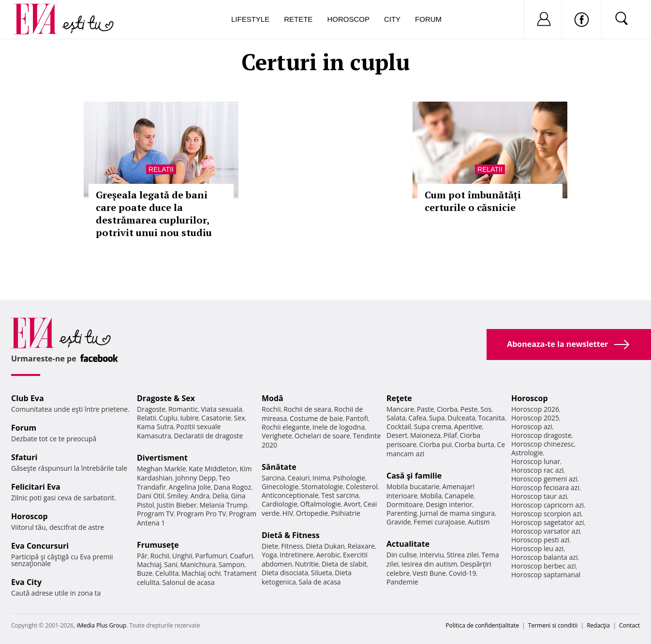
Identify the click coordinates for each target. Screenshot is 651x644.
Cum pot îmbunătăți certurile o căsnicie (473, 201)
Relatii (161, 169)
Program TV (155, 514)
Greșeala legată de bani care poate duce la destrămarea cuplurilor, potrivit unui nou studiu (154, 214)
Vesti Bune (429, 573)
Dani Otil (151, 496)
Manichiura (198, 564)
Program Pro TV (201, 514)
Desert (397, 435)
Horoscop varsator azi (546, 531)
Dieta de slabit (344, 564)
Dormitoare (405, 504)
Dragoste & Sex (166, 398)
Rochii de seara (307, 409)
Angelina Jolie (190, 487)
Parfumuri (211, 556)
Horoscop (348, 19)
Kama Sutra (155, 427)
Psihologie (349, 478)
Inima (321, 478)
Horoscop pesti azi (540, 540)
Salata (396, 418)
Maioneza (425, 435)
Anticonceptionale (290, 495)
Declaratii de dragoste (209, 436)
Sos (486, 409)
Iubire (189, 418)
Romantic (183, 409)
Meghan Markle (162, 469)
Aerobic (328, 555)
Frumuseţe (158, 545)
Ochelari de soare (322, 436)
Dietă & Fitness (291, 535)
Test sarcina (340, 495)
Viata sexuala (222, 409)
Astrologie (527, 453)
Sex (240, 418)
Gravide (399, 522)
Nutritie (307, 564)
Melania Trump (223, 505)
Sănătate (279, 467)
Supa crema (433, 427)
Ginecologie (280, 487)
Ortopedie (312, 513)
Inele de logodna (339, 427)
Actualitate (408, 544)
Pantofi (357, 418)
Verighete (277, 436)
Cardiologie (280, 504)
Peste (469, 409)
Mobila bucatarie (413, 487)
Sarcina (273, 478)
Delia (220, 496)
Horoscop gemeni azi (544, 479)
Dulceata (461, 418)
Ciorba (447, 409)
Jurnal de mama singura (457, 513)
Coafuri (241, 556)
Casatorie (216, 418)
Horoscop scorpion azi (546, 514)
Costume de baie (316, 418)
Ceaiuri (299, 478)
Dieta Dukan (325, 546)
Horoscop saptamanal (546, 575)
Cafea (417, 418)
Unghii (182, 556)
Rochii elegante (286, 427)
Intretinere (296, 555)
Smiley (177, 496)
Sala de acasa (319, 582)
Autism (479, 522)
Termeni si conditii (553, 625)
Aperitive (468, 427)
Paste (426, 409)
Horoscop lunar (536, 461)
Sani (171, 564)
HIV (288, 513)
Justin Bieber (177, 505)
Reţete (399, 398)
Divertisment (162, 458)
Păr (142, 556)
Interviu (432, 555)
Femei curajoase (439, 522)
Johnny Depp (195, 478)
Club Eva (28, 398)
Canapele (459, 496)
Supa (437, 418)
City (392, 19)
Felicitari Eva (36, 487)
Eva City (26, 582)
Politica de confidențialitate (482, 625)
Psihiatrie (346, 513)
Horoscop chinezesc (543, 444)
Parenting (402, 513)
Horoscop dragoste (541, 435)
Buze (145, 573)
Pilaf (450, 435)
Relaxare (362, 546)
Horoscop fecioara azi (545, 487)
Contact (629, 625)
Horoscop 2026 (535, 409)
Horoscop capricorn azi (547, 505)
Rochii (160, 556)
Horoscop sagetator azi (547, 522)
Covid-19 (463, 573)
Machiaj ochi (201, 573)
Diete (270, 546)
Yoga (269, 555)
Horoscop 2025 (535, 418)
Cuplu (168, 418)
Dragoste (151, 409)
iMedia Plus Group (101, 625)
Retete (298, 19)
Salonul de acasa (188, 582)
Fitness (292, 546)
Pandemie (402, 582)
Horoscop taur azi (539, 496)
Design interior (449, 504)
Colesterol (362, 487)
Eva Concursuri (40, 546)
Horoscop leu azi (537, 548)
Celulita (167, 573)
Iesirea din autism (429, 564)
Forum (428, 19)
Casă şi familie (414, 476)
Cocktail (399, 427)
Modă (273, 398)
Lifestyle (250, 19)
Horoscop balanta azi (544, 557)
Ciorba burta (474, 444)
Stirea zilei (462, 555)
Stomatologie (322, 487)
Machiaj (149, 564)
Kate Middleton (213, 469)
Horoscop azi (532, 427)
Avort (352, 504)
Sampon (232, 564)
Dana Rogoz (233, 487)
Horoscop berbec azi (544, 566)
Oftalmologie (321, 504)
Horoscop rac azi (538, 470)
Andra (200, 496)
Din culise (402, 555)
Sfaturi (24, 457)
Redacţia (598, 625)
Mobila (431, 496)
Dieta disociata (285, 573)
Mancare (400, 409)
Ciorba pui (436, 444)
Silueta (322, 573)
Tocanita (491, 418)
